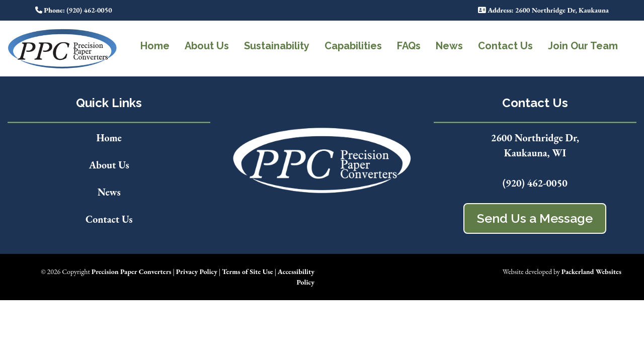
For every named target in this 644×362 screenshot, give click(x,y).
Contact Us (505, 46)
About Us (207, 46)
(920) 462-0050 (535, 183)
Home (155, 46)
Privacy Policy (197, 271)
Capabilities (353, 46)
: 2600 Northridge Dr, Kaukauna (543, 10)
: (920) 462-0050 (74, 10)
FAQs (409, 46)
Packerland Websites (591, 271)
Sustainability (277, 46)
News (449, 46)
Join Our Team (583, 46)
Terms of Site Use (247, 271)
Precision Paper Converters (132, 271)
